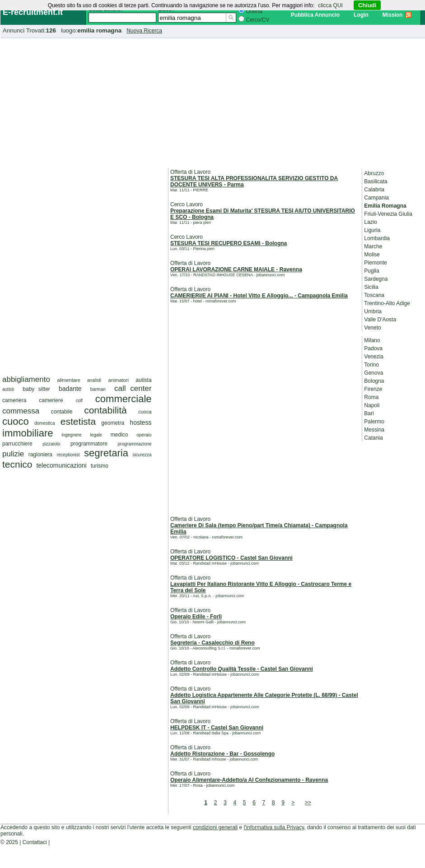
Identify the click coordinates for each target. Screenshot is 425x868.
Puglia (371, 271)
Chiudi (367, 5)
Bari (369, 413)
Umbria (373, 311)
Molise (372, 255)
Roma (371, 397)
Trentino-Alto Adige (387, 303)
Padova (373, 348)
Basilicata (376, 181)
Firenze (373, 389)
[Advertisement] (213, 102)
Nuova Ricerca (144, 31)
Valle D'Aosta (380, 320)
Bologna (374, 381)
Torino (371, 365)
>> (308, 803)
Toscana (374, 295)
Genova (374, 373)
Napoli (372, 405)
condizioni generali (215, 827)
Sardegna (376, 279)
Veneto (372, 328)
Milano (372, 340)
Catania (373, 438)
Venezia (374, 357)
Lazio (371, 222)
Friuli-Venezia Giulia (388, 214)
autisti (8, 389)
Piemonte (376, 263)
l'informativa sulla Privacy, (275, 827)
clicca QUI (330, 5)
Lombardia (377, 238)
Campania (376, 198)
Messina (374, 430)
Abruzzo (374, 173)
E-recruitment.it (33, 12)
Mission (393, 15)
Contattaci (35, 842)
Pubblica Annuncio (315, 15)
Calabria (374, 190)
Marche (373, 246)
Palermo (374, 422)
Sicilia (371, 287)
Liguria (372, 230)
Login (361, 15)
